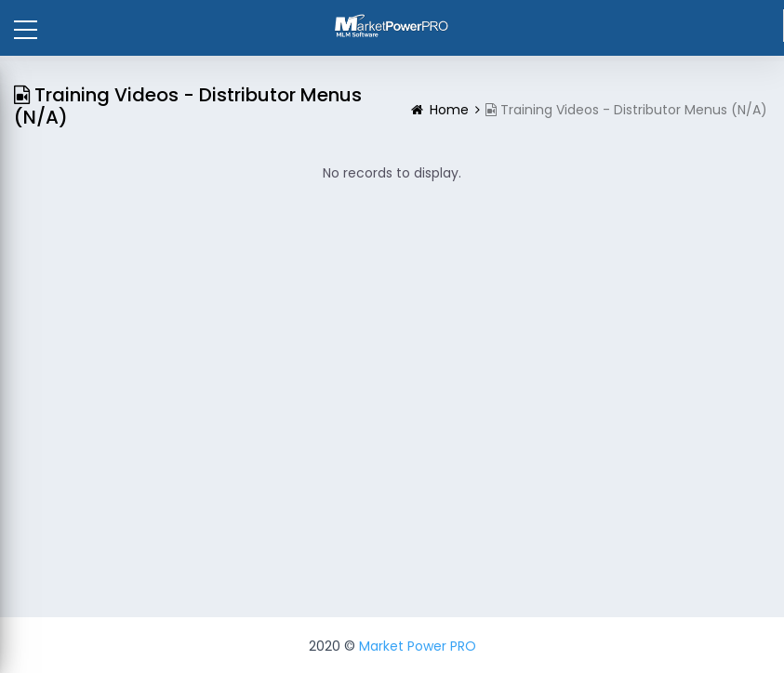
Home (449, 110)
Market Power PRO (418, 646)
